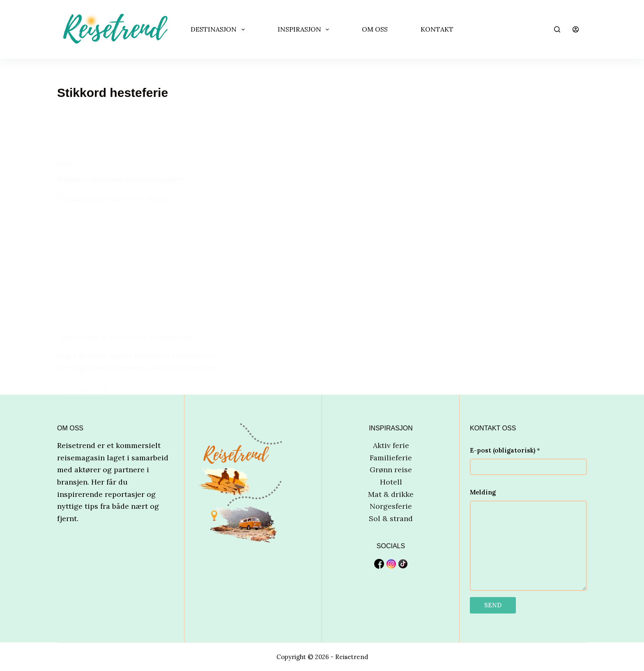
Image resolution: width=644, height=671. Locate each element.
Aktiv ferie (391, 445)
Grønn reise (391, 470)
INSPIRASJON (305, 30)
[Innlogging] (576, 29)
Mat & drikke (391, 494)
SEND (493, 605)
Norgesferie (391, 506)
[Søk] (557, 29)
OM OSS (375, 29)
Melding (483, 492)
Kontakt (437, 29)
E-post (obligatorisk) (505, 450)
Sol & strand (391, 518)
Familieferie (391, 457)
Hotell (391, 481)
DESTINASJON (219, 30)
